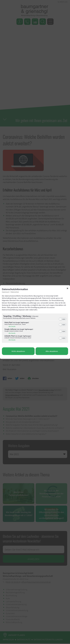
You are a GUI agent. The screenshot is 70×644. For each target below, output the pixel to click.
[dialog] (35, 322)
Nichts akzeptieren (18, 351)
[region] (35, 328)
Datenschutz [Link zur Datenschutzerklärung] (15, 292)
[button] (60, 319)
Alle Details (12, 327)
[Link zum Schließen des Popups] (68, 289)
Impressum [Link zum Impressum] (6, 292)
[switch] (63, 319)
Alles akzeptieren (52, 351)
